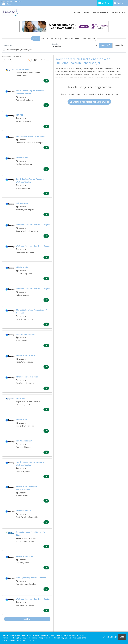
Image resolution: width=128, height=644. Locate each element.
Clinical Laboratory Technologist (31, 136)
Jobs (87, 12)
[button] (119, 45)
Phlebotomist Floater (26, 355)
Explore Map (56, 38)
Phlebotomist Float (25, 556)
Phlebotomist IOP (24, 511)
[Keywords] (27, 45)
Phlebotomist (22, 158)
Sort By (7, 60)
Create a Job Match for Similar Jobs (89, 102)
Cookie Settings (110, 637)
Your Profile (101, 12)
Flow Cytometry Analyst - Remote (31, 578)
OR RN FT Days (22, 69)
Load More (27, 619)
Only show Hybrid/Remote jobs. (19, 50)
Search (35, 38)
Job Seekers (105, 3)
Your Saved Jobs (89, 38)
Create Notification (42, 60)
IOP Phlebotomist (24, 441)
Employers (120, 3)
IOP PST (20, 115)
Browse (45, 38)
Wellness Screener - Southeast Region (33, 224)
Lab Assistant (22, 203)
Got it (122, 637)
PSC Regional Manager (26, 334)
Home (77, 12)
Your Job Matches (72, 38)
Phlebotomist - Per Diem (27, 377)
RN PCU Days (22, 398)
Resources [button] (118, 12)
